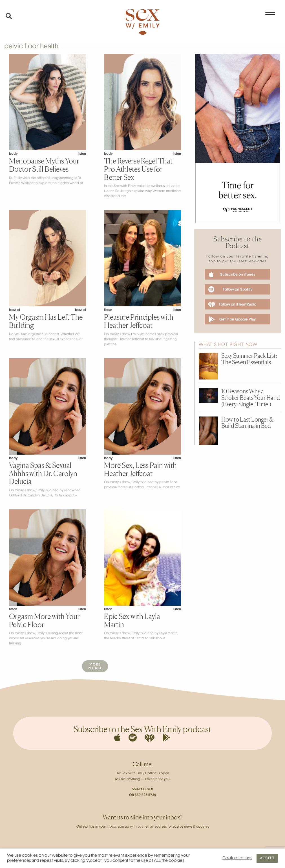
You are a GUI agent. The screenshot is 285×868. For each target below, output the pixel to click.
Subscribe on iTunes (232, 274)
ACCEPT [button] (267, 858)
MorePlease (95, 667)
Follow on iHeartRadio (232, 305)
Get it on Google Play (232, 319)
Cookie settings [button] (237, 858)
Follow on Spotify (230, 289)
